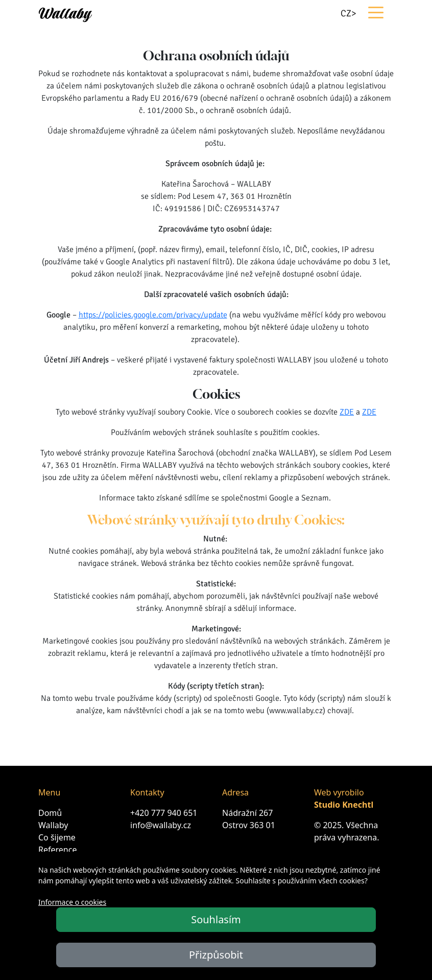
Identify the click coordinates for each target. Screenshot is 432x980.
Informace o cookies (72, 902)
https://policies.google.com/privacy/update (153, 315)
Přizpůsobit (216, 955)
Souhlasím (216, 919)
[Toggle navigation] (375, 12)
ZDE (347, 412)
